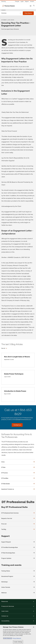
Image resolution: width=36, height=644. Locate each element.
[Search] (34, 6)
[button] (18, 602)
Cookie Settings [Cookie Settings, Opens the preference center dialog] (18, 642)
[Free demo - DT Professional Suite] (28, 13)
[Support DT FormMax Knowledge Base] (18, 547)
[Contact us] (32, 1)
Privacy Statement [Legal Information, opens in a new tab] (17, 638)
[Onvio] (18, 462)
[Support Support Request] (18, 542)
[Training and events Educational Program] (18, 576)
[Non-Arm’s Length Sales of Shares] (18, 360)
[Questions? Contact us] (18, 489)
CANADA (3, 10)
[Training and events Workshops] (18, 582)
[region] (18, 634)
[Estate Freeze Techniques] (18, 377)
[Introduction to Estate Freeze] (18, 394)
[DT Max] (18, 467)
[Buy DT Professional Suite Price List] (18, 524)
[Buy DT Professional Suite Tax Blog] (18, 529)
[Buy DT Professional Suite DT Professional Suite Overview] (18, 513)
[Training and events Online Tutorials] (18, 587)
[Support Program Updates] (18, 558)
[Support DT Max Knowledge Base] (18, 553)
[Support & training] (27, 1)
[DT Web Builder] (18, 484)
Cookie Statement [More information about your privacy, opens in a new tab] (8, 638)
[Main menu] (31, 6)
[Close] (34, 627)
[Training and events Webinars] (18, 593)
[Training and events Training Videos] (18, 571)
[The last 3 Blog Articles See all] (4, 348)
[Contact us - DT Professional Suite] (17, 425)
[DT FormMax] (18, 478)
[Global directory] (4, 1)
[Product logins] (22, 1)
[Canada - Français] (17, 1)
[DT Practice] (18, 473)
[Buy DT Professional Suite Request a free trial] (18, 518)
